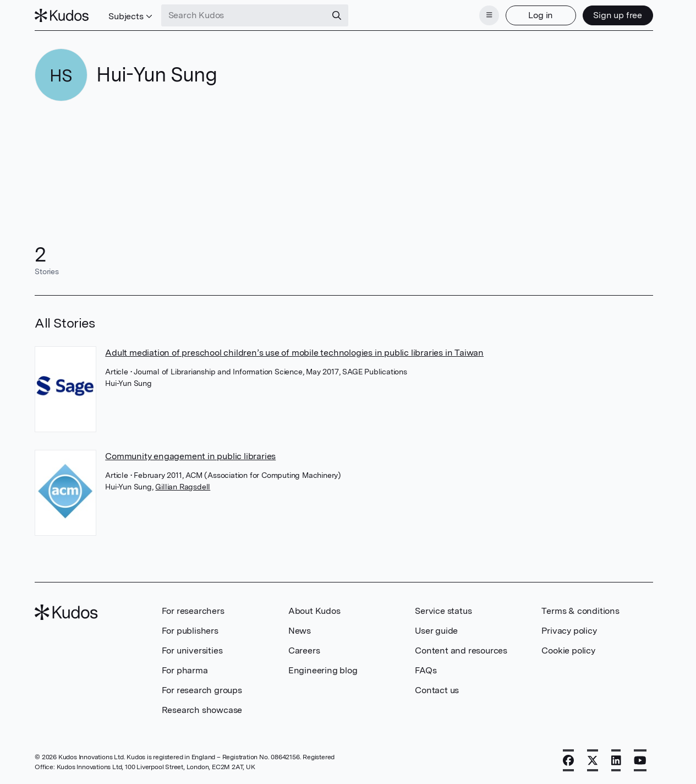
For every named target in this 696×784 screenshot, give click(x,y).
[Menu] (489, 15)
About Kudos (314, 611)
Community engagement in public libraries (190, 456)
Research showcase (202, 710)
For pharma (185, 670)
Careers (304, 650)
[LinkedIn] (616, 760)
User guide (436, 631)
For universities (192, 650)
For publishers (190, 631)
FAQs (426, 670)
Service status (443, 611)
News (300, 631)
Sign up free (618, 15)
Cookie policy (568, 650)
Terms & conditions (580, 611)
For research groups (202, 690)
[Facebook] (568, 760)
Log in (541, 15)
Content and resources (461, 650)
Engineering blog (323, 670)
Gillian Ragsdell (183, 487)
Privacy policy (569, 631)
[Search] (337, 15)
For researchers (193, 611)
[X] (593, 760)
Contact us (437, 690)
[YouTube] (640, 760)
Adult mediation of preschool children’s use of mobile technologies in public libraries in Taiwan (294, 353)
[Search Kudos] (244, 15)
